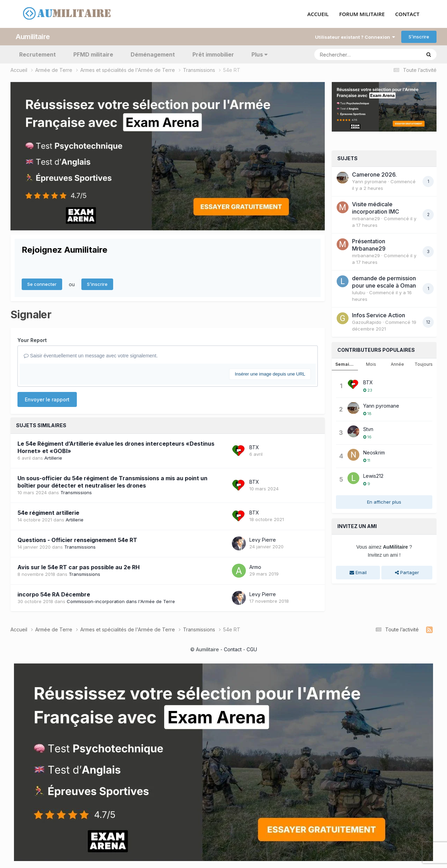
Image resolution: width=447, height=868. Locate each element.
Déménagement (153, 54)
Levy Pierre (263, 540)
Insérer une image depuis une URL (270, 374)
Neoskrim (374, 452)
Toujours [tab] (424, 364)
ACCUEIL (318, 14)
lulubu (359, 292)
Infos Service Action (379, 315)
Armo (255, 567)
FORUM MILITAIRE (362, 14)
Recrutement (38, 54)
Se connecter (42, 284)
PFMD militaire (93, 54)
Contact (233, 649)
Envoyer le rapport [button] (47, 399)
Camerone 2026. (374, 175)
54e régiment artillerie (48, 513)
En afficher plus (384, 502)
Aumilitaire (33, 37)
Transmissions (76, 492)
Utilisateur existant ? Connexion (355, 37)
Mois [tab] (371, 364)
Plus (259, 54)
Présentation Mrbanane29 (369, 245)
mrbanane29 (366, 218)
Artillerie (53, 458)
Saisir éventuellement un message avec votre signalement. (91, 356)
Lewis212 (373, 476)
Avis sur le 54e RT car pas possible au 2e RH (79, 567)
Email (358, 572)
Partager (407, 572)
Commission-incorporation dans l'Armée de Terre (121, 601)
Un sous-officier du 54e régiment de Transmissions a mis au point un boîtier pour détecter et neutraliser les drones (112, 482)
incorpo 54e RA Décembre (54, 594)
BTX (254, 447)
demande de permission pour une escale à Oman (384, 282)
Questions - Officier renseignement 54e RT (77, 540)
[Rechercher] (347, 54)
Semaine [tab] (345, 364)
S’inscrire (419, 37)
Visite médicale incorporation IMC (376, 208)
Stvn (368, 429)
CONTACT (407, 14)
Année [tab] (397, 364)
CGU (252, 649)
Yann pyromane (369, 181)
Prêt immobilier (213, 54)
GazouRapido (367, 322)
